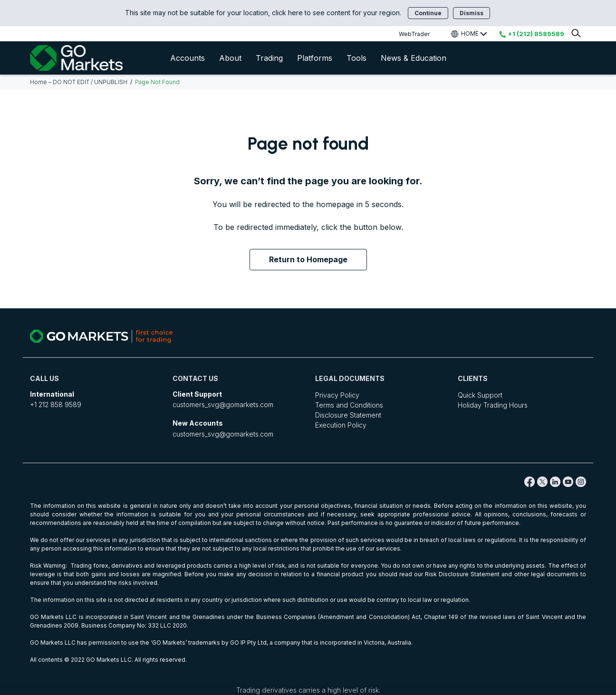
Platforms (315, 58)
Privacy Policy (337, 395)
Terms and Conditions (349, 405)
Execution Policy (341, 425)
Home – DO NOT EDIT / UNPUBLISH (79, 82)
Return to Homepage (308, 259)
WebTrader (414, 34)
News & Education (414, 58)
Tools (356, 58)
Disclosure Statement (348, 415)
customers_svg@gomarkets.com (223, 405)
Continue (428, 13)
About (230, 58)
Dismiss (472, 13)
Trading (269, 58)
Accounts (188, 58)
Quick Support (480, 395)
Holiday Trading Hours (493, 405)
